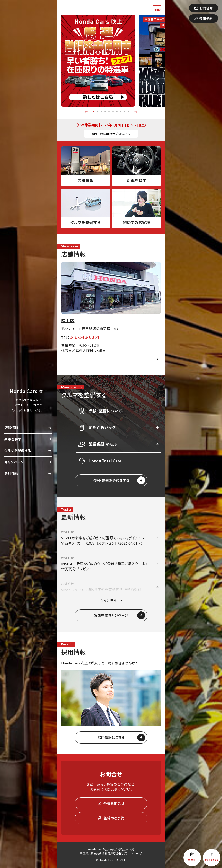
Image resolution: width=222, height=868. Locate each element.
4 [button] (105, 112)
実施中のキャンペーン (111, 615)
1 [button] (93, 112)
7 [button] (117, 112)
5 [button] (109, 112)
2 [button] (97, 112)
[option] (98, 61)
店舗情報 (11, 428)
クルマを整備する (18, 451)
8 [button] (121, 112)
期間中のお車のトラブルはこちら (111, 134)
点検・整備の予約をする (111, 480)
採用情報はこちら (111, 737)
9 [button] (125, 112)
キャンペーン (14, 462)
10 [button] (129, 112)
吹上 (28, 391)
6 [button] (113, 112)
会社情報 (11, 473)
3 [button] (101, 112)
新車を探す (13, 439)
